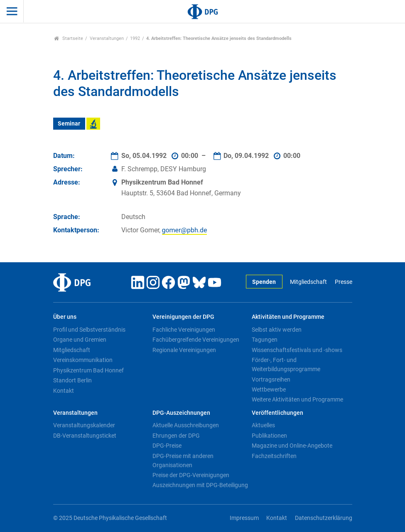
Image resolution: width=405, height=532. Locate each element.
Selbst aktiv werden (277, 330)
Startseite (69, 38)
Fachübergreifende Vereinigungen (196, 340)
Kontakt (64, 391)
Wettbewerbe (269, 389)
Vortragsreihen (271, 379)
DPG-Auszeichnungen (181, 413)
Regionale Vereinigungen (184, 350)
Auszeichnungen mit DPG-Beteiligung (200, 485)
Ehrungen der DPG (176, 436)
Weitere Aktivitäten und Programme (297, 399)
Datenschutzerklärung (324, 518)
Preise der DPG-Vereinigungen (191, 475)
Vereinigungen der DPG (183, 317)
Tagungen (265, 340)
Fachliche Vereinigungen (184, 330)
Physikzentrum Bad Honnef (88, 370)
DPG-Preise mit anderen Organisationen (183, 461)
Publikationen (269, 436)
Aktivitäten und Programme (288, 317)
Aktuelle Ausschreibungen (186, 425)
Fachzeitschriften (274, 456)
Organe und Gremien (80, 340)
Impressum (244, 518)
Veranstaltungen (107, 38)
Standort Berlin (72, 380)
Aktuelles (263, 425)
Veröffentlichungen (277, 413)
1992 (135, 38)
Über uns (65, 317)
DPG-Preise (167, 446)
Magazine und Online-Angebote (292, 446)
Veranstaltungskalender (84, 425)
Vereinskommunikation (83, 360)
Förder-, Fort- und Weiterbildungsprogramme (286, 365)
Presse (344, 282)
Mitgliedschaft (308, 282)
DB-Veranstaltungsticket (85, 436)
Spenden (264, 282)
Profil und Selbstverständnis (89, 330)
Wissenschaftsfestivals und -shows (297, 350)
